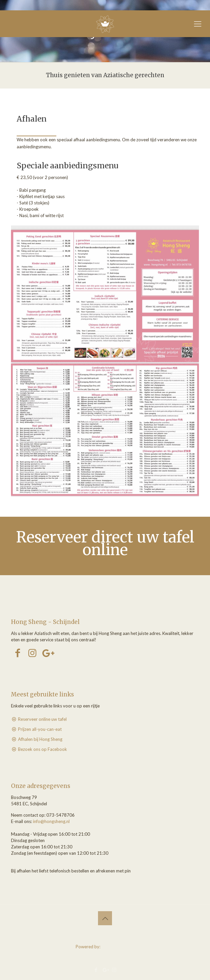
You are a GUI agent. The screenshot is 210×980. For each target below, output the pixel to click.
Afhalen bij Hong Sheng (40, 739)
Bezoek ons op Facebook (42, 749)
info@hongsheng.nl (51, 821)
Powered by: (105, 947)
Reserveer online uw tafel (42, 719)
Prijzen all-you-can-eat (40, 729)
